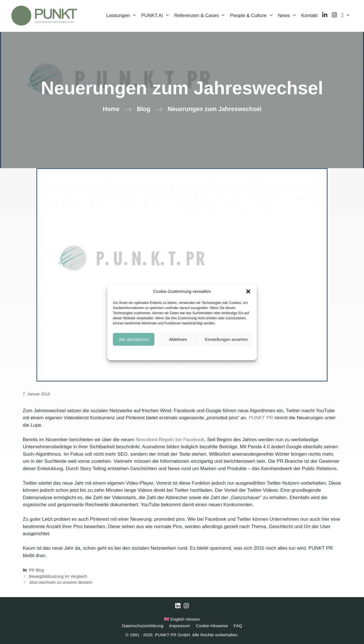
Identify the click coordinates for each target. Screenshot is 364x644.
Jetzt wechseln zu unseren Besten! (61, 582)
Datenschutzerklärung (186, 353)
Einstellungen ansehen (226, 339)
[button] (248, 291)
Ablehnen (178, 339)
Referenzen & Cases (201, 16)
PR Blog (37, 570)
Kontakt (309, 15)
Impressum (214, 353)
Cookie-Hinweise (154, 353)
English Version (182, 619)
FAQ (238, 626)
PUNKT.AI (156, 16)
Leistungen (123, 16)
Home (111, 109)
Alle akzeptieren (134, 339)
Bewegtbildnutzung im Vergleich (58, 576)
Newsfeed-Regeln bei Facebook (170, 440)
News (288, 16)
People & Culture (253, 16)
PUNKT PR (261, 418)
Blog (143, 109)
